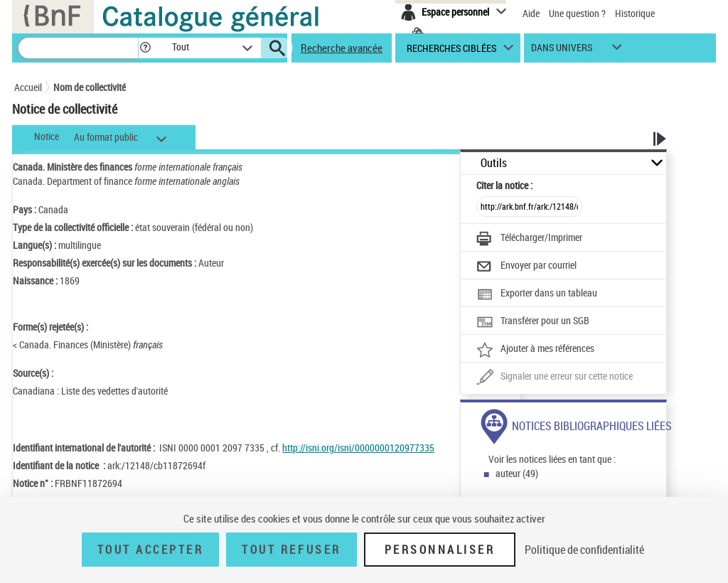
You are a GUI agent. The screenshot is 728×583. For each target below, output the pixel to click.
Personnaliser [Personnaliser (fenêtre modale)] (440, 550)
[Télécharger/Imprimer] (529, 239)
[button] (145, 48)
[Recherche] (78, 48)
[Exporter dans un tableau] (537, 294)
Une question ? (577, 13)
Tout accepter (151, 550)
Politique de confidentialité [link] (584, 550)
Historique (635, 13)
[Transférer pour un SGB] (533, 322)
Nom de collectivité (90, 87)
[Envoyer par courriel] (526, 267)
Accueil (28, 87)
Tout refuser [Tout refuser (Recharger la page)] (291, 550)
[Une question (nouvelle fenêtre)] (555, 378)
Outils (494, 163)
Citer (504, 185)
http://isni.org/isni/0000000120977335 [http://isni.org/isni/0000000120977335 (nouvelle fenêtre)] (358, 448)
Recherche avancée (342, 48)
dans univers (562, 51)
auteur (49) (517, 473)
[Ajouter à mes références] (535, 350)
